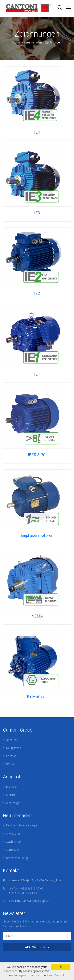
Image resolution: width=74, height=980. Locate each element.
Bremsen (12, 787)
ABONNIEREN (37, 947)
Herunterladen (33, 42)
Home (17, 42)
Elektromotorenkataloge (22, 825)
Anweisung (13, 833)
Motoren (12, 795)
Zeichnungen (14, 842)
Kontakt (11, 756)
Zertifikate (12, 850)
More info (60, 975)
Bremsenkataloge (17, 858)
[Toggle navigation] (69, 8)
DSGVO (11, 764)
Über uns (12, 740)
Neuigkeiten (14, 748)
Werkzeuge (13, 803)
